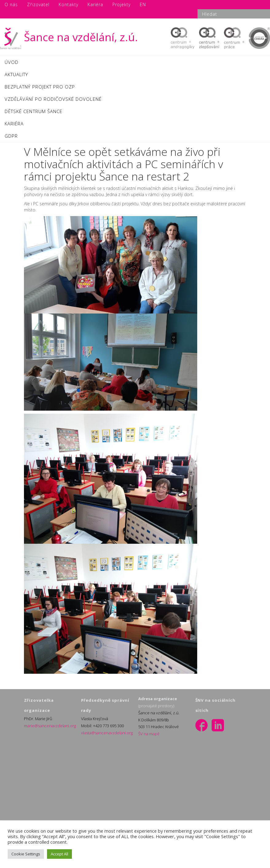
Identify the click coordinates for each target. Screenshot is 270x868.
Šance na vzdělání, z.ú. (69, 37)
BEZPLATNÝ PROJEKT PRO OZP (40, 87)
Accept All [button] (59, 854)
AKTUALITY (16, 74)
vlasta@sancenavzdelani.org (107, 733)
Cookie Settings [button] (26, 854)
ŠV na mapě (149, 734)
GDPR (11, 136)
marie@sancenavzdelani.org (50, 726)
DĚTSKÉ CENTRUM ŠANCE (33, 111)
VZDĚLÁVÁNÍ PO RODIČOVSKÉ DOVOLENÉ (53, 99)
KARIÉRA (14, 124)
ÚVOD (12, 62)
